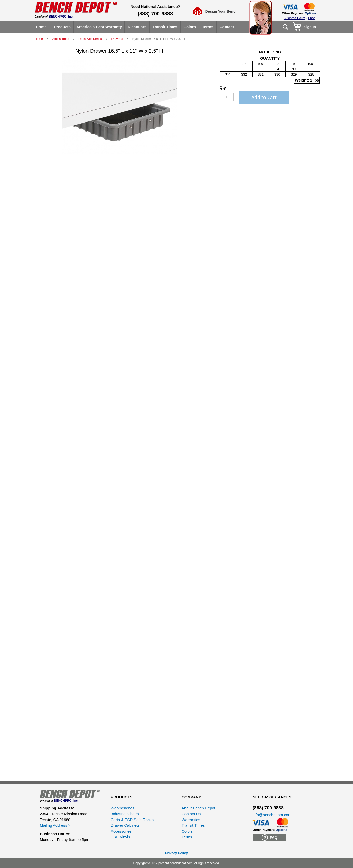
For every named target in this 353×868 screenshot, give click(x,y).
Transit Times (193, 825)
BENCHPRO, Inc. (61, 17)
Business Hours (294, 18)
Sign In (310, 27)
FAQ (270, 838)
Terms (187, 837)
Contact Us (191, 814)
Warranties (191, 820)
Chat (311, 18)
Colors (187, 831)
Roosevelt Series (91, 39)
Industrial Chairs (125, 814)
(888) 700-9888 (155, 14)
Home (39, 39)
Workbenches (122, 808)
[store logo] (76, 7)
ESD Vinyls (120, 837)
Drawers (117, 39)
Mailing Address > (55, 825)
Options (311, 13)
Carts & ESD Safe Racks (132, 820)
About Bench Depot (198, 808)
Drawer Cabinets (125, 825)
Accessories (61, 39)
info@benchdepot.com (272, 815)
